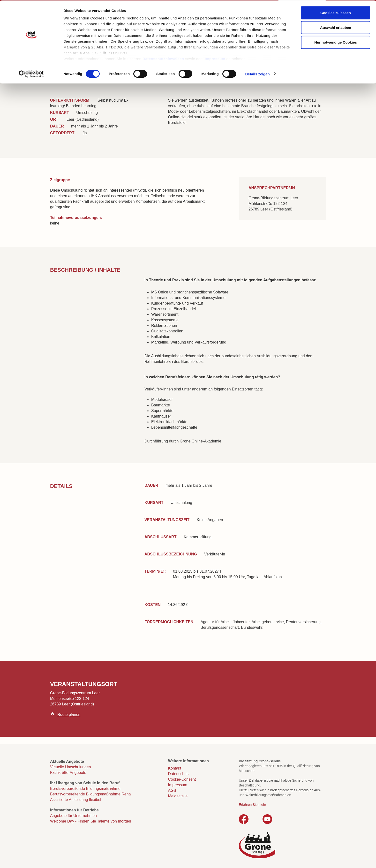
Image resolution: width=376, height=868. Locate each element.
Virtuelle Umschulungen (71, 767)
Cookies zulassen (336, 12)
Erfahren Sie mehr (252, 805)
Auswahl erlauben (336, 27)
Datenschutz (179, 774)
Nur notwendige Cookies (336, 42)
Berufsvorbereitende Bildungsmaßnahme (85, 789)
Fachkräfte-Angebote (68, 773)
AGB (172, 790)
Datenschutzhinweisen (163, 58)
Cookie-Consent (182, 779)
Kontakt (175, 768)
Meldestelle (178, 796)
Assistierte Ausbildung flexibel (76, 800)
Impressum (215, 58)
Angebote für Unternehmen (73, 816)
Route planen (69, 715)
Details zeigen (257, 73)
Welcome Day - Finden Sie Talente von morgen (91, 821)
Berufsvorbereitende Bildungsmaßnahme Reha (90, 794)
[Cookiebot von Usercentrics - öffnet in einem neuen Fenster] (31, 74)
